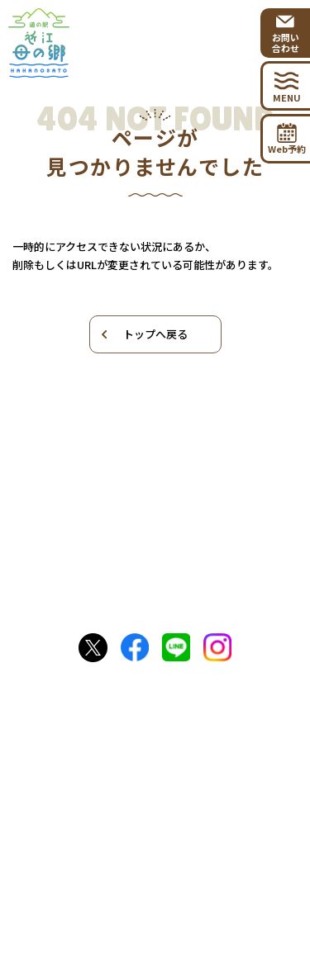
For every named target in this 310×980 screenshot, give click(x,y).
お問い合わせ (157, 807)
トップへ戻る (143, 334)
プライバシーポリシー (155, 915)
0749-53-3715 (169, 739)
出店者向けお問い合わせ (157, 869)
